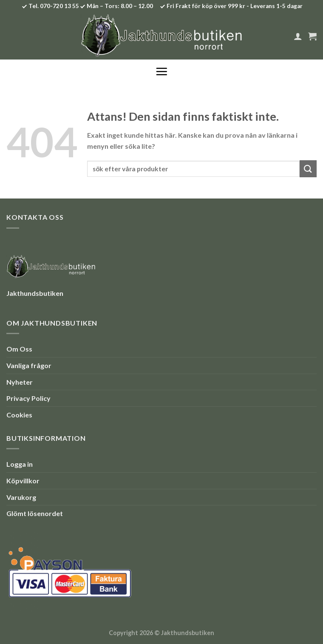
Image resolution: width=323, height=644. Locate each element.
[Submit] (308, 169)
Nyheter (20, 382)
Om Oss (19, 349)
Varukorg (21, 497)
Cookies (19, 415)
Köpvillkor (23, 481)
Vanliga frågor (29, 365)
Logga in (20, 464)
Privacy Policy (28, 398)
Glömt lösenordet (35, 513)
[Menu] (161, 71)
